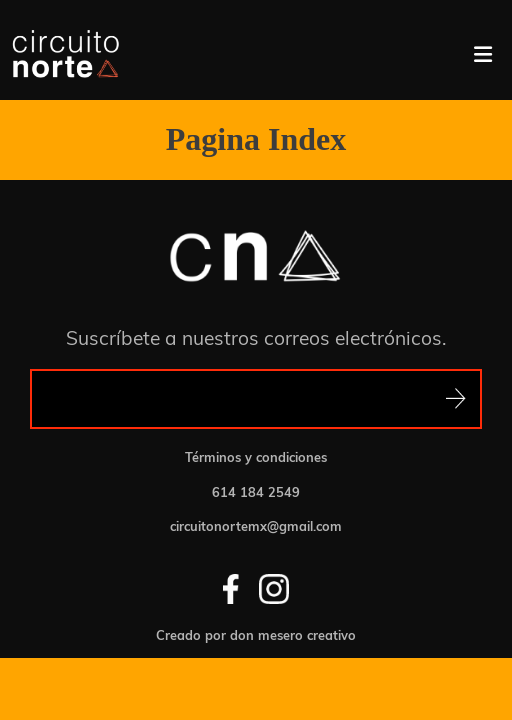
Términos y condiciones (256, 457)
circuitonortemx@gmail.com (256, 526)
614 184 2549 (256, 492)
